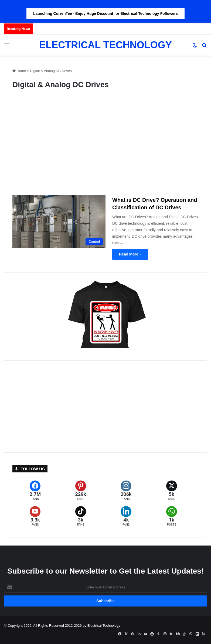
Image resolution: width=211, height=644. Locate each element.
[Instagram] (126, 491)
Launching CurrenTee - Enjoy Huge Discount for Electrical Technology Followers (105, 13)
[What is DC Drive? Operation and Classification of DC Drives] (59, 222)
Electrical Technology (104, 626)
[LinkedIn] (126, 516)
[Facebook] (35, 491)
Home (19, 71)
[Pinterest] (81, 491)
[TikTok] (81, 516)
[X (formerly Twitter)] (172, 491)
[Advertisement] (105, 149)
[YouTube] (35, 516)
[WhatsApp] (172, 516)
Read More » (130, 254)
